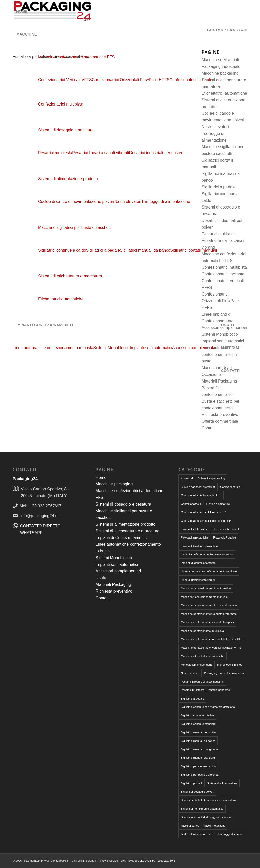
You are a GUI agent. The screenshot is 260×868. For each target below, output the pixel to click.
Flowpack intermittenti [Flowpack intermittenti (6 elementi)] (226, 529)
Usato (101, 578)
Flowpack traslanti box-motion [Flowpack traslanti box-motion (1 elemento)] (199, 546)
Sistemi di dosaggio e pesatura (66, 130)
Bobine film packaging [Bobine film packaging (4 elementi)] (212, 478)
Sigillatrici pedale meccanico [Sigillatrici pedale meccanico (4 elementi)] (198, 766)
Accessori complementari (118, 571)
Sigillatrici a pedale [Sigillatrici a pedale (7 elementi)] (192, 699)
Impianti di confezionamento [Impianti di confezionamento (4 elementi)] (198, 563)
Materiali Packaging (113, 585)
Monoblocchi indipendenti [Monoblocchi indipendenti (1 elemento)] (197, 665)
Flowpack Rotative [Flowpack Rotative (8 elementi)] (224, 537)
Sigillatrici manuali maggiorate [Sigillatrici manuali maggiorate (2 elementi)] (199, 749)
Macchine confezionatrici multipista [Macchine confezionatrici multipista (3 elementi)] (202, 631)
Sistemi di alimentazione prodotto (68, 179)
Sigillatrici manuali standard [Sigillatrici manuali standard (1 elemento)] (198, 758)
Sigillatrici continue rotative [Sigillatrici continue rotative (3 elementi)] (197, 715)
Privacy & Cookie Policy (111, 861)
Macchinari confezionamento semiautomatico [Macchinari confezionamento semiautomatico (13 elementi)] (209, 605)
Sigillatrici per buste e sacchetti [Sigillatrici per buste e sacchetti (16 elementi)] (200, 775)
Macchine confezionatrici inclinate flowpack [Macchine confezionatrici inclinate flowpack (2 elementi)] (207, 622)
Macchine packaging (114, 484)
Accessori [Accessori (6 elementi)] (187, 478)
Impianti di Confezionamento (121, 538)
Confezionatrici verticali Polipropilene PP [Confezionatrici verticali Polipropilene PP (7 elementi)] (206, 521)
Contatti (209, 428)
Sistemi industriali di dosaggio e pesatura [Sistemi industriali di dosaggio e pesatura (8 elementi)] (206, 817)
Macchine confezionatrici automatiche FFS (76, 57)
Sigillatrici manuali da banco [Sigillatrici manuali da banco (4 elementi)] (198, 741)
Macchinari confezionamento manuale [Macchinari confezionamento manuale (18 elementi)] (204, 597)
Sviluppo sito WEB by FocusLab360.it (152, 861)
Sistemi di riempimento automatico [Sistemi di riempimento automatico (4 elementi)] (202, 809)
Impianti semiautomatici (117, 565)
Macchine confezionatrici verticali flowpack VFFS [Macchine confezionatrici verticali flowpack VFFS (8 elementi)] (211, 648)
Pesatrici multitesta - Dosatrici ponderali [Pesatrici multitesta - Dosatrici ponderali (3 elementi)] (205, 690)
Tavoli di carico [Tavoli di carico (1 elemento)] (190, 826)
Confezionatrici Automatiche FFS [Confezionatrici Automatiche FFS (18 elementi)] (201, 495)
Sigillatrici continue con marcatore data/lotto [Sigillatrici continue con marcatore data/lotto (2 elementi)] (208, 707)
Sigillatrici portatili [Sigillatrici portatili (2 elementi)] (192, 783)
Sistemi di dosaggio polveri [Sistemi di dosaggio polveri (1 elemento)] (197, 792)
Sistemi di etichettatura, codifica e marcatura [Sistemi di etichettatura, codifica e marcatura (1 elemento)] (208, 800)
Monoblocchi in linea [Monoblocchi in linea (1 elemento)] (230, 665)
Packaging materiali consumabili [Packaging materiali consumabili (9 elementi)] (224, 673)
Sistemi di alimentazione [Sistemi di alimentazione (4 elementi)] (222, 783)
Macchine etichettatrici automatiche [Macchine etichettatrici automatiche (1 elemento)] (203, 656)
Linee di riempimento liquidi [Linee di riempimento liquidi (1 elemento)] (198, 580)
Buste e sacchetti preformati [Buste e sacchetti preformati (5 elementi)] (198, 487)
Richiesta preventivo (114, 591)
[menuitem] (22, 11)
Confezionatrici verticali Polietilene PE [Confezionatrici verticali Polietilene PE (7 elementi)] (204, 512)
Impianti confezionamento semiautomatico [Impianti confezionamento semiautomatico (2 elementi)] (207, 554)
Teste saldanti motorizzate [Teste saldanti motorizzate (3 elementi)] (197, 834)
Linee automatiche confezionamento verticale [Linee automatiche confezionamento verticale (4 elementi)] (209, 571)
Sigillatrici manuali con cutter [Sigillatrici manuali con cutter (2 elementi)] (198, 732)
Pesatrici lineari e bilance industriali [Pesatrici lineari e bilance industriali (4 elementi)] (202, 682)
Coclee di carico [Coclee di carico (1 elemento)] (230, 487)
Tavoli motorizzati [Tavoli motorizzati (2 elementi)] (215, 826)
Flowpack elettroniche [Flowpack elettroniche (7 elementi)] (194, 529)
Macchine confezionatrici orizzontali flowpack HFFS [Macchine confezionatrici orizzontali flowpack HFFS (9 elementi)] (213, 639)
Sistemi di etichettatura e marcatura (70, 276)
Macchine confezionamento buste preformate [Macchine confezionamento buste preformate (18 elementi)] (209, 614)
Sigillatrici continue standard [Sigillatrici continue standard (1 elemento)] (198, 724)
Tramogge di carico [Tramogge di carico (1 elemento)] (230, 834)
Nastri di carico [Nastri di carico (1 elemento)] (190, 673)
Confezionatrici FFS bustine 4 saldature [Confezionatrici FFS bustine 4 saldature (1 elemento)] (205, 504)
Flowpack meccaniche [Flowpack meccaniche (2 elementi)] (194, 537)
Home (101, 478)
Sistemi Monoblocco (114, 558)
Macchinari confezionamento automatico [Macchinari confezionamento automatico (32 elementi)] (206, 588)
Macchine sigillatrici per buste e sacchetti (75, 227)
